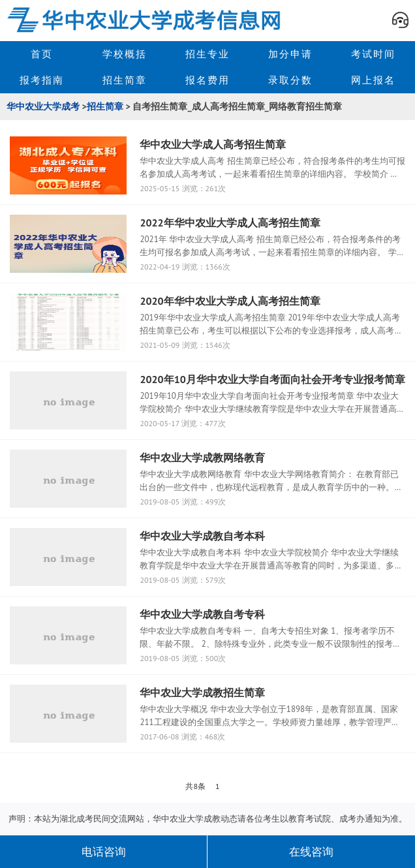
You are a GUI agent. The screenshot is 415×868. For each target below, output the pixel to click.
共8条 (195, 786)
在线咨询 (311, 852)
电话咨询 (104, 852)
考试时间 (373, 54)
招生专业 (207, 54)
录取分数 (290, 80)
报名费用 (207, 80)
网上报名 (373, 80)
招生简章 (125, 80)
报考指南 (42, 80)
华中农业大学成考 (43, 106)
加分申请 (290, 54)
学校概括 (125, 54)
